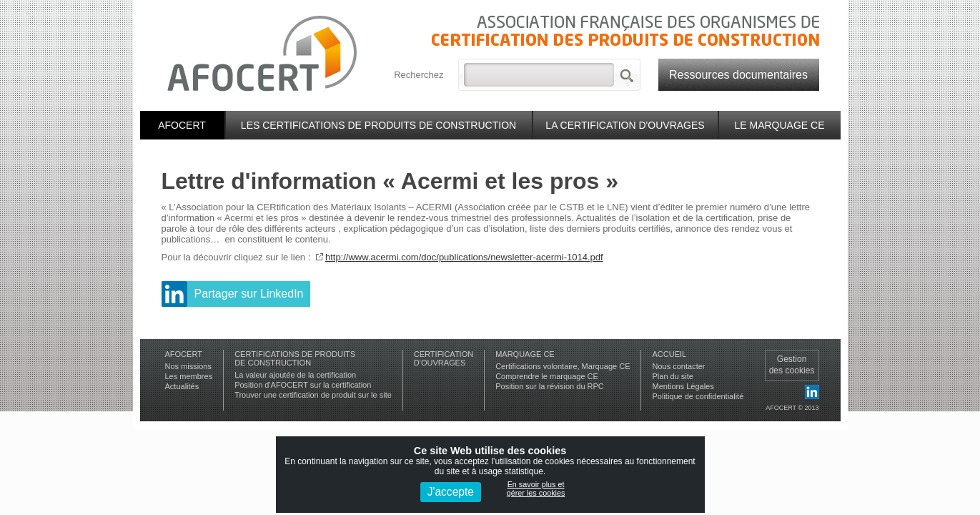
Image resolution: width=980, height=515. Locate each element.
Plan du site (672, 376)
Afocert (182, 125)
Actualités (182, 386)
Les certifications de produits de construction (378, 125)
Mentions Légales (683, 386)
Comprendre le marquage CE (547, 376)
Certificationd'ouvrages (444, 358)
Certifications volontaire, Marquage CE (563, 366)
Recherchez (419, 75)
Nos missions (188, 366)
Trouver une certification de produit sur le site (313, 395)
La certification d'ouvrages (625, 125)
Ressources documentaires (738, 75)
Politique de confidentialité (698, 396)
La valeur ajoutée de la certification (295, 375)
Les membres (189, 376)
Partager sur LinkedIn (249, 294)
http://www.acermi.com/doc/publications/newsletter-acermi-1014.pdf (464, 257)
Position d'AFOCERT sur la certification (303, 385)
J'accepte (451, 492)
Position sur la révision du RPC (550, 386)
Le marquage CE (779, 125)
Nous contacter (678, 366)
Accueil (669, 354)
